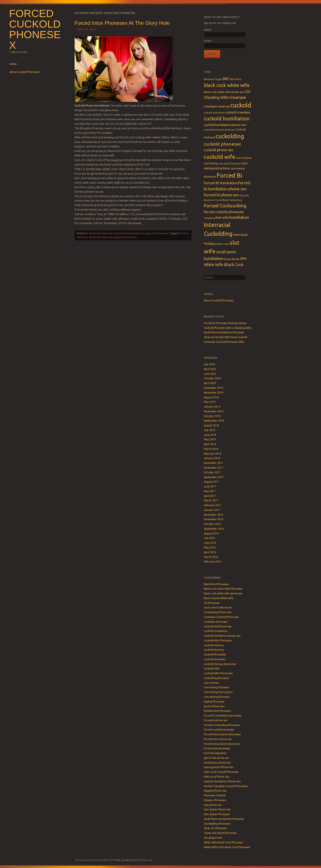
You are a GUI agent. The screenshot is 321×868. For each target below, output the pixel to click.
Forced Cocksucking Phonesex (222, 725)
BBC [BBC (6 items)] (226, 79)
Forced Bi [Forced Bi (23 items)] (229, 175)
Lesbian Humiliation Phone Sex (222, 781)
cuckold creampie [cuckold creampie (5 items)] (238, 112)
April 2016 (210, 552)
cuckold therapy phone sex (220, 664)
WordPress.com (144, 860)
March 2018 (211, 449)
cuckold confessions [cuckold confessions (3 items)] (214, 113)
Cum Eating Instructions (218, 692)
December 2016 (213, 515)
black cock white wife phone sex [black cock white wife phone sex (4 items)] (224, 92)
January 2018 (212, 458)
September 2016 (214, 529)
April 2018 (210, 444)
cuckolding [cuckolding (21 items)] (230, 136)
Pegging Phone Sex (215, 791)
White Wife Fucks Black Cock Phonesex (227, 847)
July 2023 (210, 364)
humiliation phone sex (217, 763)
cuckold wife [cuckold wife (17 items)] (220, 157)
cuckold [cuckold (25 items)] (241, 105)
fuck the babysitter (215, 753)
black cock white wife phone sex (223, 593)
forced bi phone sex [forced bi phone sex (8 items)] (221, 195)
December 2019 (213, 388)
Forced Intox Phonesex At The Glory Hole (122, 23)
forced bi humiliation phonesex (223, 716)
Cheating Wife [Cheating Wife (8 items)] (216, 97)
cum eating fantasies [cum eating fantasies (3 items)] (230, 164)
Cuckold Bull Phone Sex (218, 626)
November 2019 (214, 393)
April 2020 (210, 383)
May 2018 (210, 439)
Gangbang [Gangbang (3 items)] (209, 218)
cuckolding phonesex (216, 678)
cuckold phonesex (215, 659)
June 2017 (210, 486)
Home (13, 64)
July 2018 (210, 430)
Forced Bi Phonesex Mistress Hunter (225, 323)
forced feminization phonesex (222, 734)
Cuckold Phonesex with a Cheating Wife (228, 328)
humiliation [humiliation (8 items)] (239, 217)
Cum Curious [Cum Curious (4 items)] (244, 158)
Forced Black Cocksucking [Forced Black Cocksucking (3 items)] (228, 200)
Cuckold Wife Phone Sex (218, 673)
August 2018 (211, 425)
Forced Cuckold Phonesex (35, 29)
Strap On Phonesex (215, 828)
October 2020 (212, 378)
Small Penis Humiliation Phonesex (224, 332)
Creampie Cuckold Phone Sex (221, 617)
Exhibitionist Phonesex (217, 711)
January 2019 (212, 407)
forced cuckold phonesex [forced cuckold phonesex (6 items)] (224, 212)
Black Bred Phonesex (216, 584)
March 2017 (211, 500)
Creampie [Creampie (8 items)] (238, 97)
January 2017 (212, 510)
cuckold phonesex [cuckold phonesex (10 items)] (222, 144)
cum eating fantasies (216, 687)
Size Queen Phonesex (217, 814)
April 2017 (210, 496)
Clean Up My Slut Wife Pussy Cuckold (226, 337)
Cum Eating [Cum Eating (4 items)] (211, 163)
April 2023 (210, 369)
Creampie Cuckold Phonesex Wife (224, 342)
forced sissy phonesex (217, 748)
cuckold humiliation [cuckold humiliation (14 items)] (227, 119)
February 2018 (213, 454)
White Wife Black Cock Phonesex (223, 842)
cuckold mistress (214, 645)
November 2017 (214, 468)
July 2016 (210, 538)
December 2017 (213, 463)
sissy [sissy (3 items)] (227, 244)
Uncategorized (213, 838)
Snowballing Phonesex (217, 824)
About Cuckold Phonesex (24, 72)
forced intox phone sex (100, 233)
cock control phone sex (218, 607)
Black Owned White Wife (219, 598)
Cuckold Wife (212, 669)
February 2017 (213, 505)
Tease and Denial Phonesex (220, 833)
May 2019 (210, 402)
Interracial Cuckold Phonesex (221, 772)
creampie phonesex (216, 622)
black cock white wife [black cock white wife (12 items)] (227, 85)
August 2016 (211, 533)
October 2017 (212, 472)
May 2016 (210, 547)
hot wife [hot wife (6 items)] (222, 217)
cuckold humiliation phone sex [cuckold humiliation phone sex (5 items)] (225, 125)
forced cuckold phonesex (219, 730)
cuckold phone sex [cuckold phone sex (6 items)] (218, 150)
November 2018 (214, 411)
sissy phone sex (213, 805)
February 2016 (213, 562)
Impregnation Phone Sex (219, 767)
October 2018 (212, 416)
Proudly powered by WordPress (93, 860)
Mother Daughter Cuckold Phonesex (226, 786)
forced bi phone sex (216, 720)
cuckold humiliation (216, 631)
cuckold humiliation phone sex (222, 636)
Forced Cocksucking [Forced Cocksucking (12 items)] (225, 206)
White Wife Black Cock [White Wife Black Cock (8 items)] (224, 265)
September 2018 (214, 421)
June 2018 (210, 435)
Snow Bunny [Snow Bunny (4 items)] (232, 259)
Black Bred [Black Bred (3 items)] (236, 79)
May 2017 (210, 491)
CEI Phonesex (212, 603)
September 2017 (214, 477)
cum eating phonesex (217, 697)
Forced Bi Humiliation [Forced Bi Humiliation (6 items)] (221, 183)
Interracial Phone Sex (217, 777)
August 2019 (211, 397)
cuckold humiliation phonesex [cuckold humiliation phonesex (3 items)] (219, 130)
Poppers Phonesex (215, 800)
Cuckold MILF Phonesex (218, 640)
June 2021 (210, 374)
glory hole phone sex (157, 233)
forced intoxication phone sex (129, 233)
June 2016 (210, 543)
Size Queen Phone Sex (217, 809)
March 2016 (211, 557)
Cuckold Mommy (214, 650)
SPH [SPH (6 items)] (243, 259)
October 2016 (212, 524)
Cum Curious (211, 683)
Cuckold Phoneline (215, 655)
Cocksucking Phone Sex (218, 612)
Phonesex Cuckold (215, 795)
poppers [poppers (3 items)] (219, 244)
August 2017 (211, 482)
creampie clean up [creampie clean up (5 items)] (217, 106)
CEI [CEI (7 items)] (248, 92)
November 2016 (214, 519)
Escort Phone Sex (214, 706)
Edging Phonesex (214, 702)
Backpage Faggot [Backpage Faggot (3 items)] (213, 79)
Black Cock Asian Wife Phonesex (223, 589)
